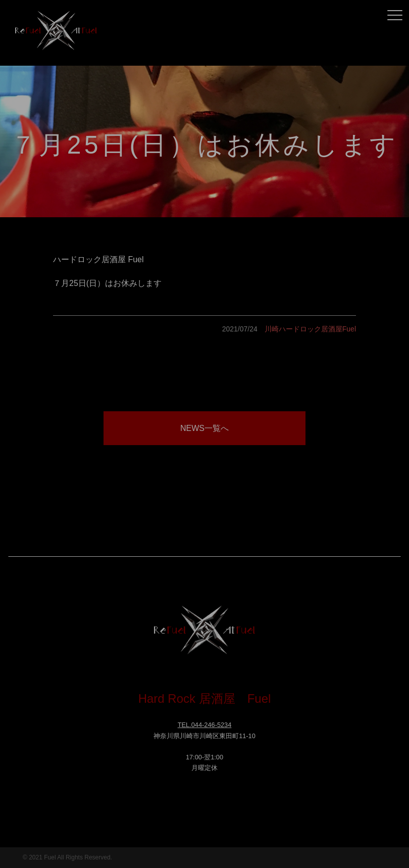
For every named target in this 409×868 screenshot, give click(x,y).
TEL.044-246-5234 (205, 725)
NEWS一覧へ (205, 428)
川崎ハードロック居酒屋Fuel (310, 329)
